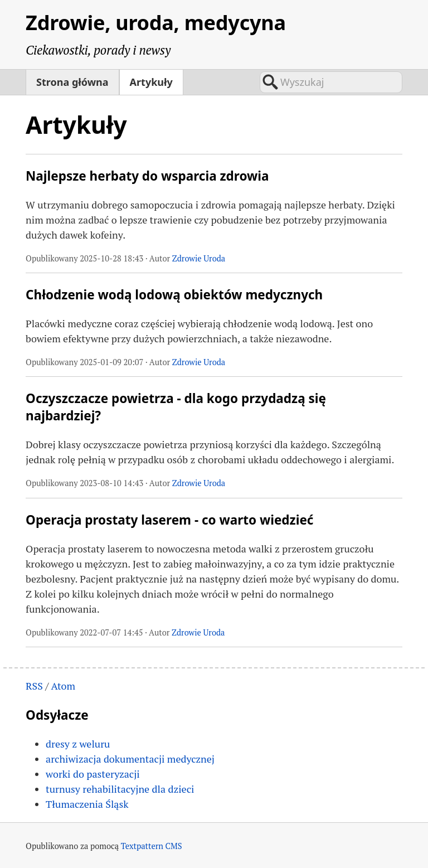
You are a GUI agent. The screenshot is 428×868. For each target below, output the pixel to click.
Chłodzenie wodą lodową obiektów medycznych (174, 295)
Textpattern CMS (152, 846)
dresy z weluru (78, 744)
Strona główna (72, 82)
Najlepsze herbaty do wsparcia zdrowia (147, 176)
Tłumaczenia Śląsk (87, 804)
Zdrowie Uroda (199, 258)
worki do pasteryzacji (93, 774)
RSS (34, 686)
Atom (63, 686)
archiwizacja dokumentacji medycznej (130, 759)
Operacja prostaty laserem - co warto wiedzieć (169, 520)
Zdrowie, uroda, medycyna (156, 23)
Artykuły (151, 82)
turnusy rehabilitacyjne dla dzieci (120, 789)
